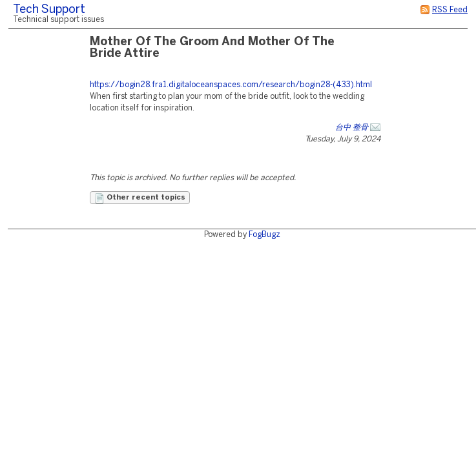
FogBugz (264, 235)
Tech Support (49, 10)
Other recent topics (140, 198)
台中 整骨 (352, 128)
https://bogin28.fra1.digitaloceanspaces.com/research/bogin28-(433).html (231, 85)
